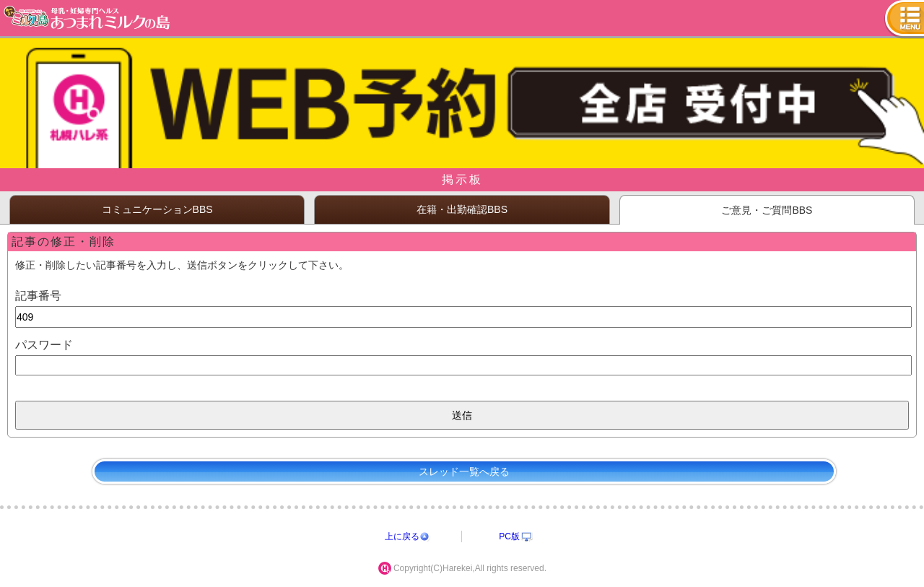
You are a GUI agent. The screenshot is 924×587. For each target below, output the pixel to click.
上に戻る (402, 536)
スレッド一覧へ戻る (464, 471)
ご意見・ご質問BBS (767, 210)
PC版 (509, 536)
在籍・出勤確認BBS (462, 209)
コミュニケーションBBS (157, 209)
